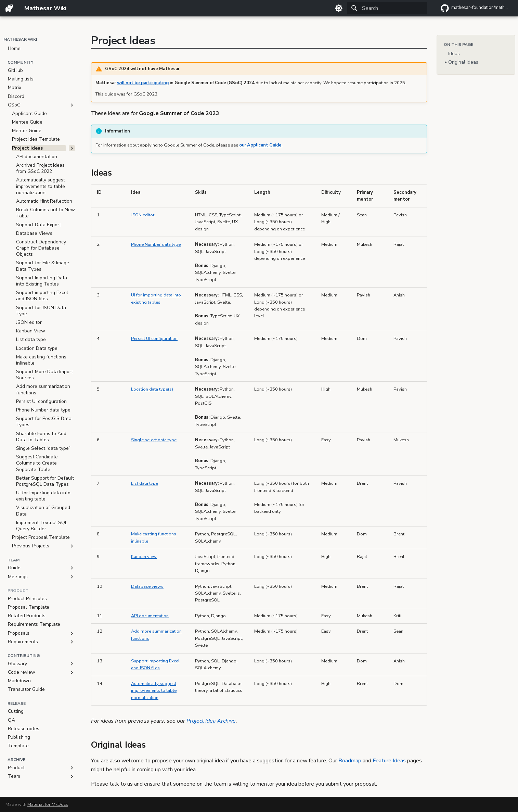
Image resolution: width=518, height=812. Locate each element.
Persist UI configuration (154, 339)
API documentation (150, 616)
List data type (145, 483)
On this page (458, 45)
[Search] (387, 8)
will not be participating (143, 83)
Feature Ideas (389, 761)
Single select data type (154, 440)
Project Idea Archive (211, 721)
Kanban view (144, 557)
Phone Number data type (156, 244)
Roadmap (350, 761)
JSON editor (143, 215)
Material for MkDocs (48, 804)
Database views (147, 586)
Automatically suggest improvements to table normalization (154, 691)
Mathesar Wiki (20, 39)
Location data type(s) (152, 389)
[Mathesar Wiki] (9, 8)
